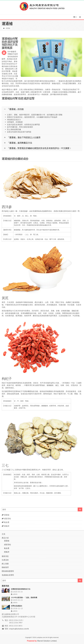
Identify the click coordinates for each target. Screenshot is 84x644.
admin (14, 594)
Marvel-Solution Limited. (47, 641)
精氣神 (5, 526)
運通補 (5, 515)
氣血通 (5, 522)
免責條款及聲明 (8, 575)
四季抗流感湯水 (17, 606)
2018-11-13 (17, 608)
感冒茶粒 (6, 518)
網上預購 (5, 564)
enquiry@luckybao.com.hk (19, 629)
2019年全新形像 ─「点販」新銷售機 (24, 597)
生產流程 (5, 560)
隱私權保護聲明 (8, 571)
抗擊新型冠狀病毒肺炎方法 (21, 589)
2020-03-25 (17, 592)
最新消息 (5, 556)
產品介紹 (5, 538)
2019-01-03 (17, 600)
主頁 (3, 534)
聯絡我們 (5, 567)
